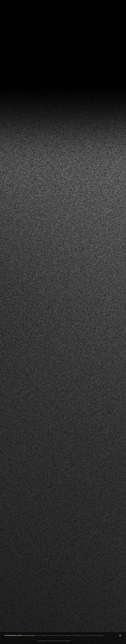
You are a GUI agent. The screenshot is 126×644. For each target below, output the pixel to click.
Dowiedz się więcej (28, 635)
